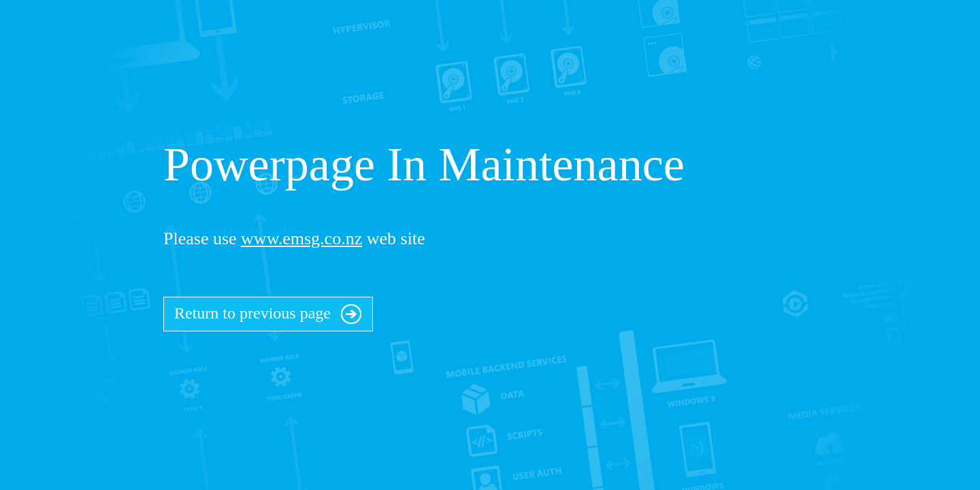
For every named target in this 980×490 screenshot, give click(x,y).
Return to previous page (268, 311)
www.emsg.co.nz (301, 239)
